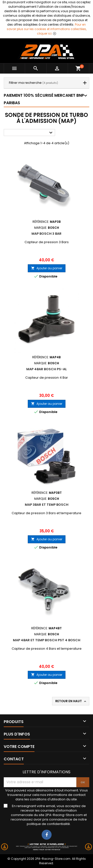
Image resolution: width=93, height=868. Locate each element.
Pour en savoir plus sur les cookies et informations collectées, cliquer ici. (47, 29)
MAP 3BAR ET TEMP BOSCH (47, 505)
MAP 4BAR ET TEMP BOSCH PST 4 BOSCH (47, 640)
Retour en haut (71, 701)
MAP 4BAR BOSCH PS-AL (46, 369)
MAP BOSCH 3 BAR (46, 234)
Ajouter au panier (47, 268)
